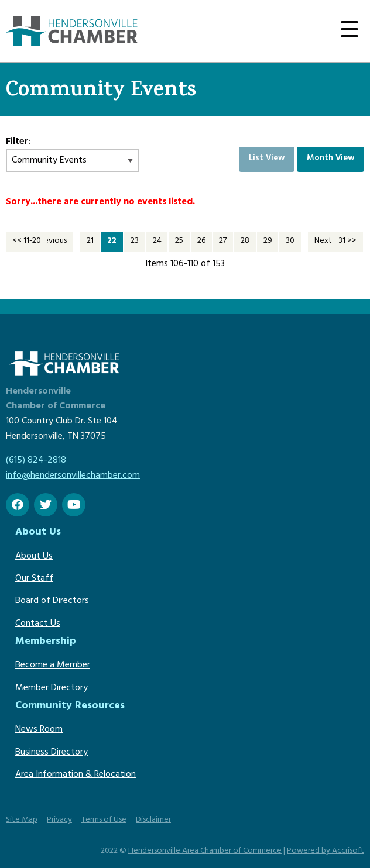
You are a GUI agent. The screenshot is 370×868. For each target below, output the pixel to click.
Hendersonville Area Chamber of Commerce (205, 851)
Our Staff (34, 579)
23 (135, 241)
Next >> (329, 241)
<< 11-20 (27, 241)
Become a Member (53, 666)
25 (179, 241)
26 (201, 241)
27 (223, 241)
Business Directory (52, 753)
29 (268, 241)
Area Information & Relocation (76, 775)
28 (245, 241)
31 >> (347, 241)
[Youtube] (74, 505)
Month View (331, 159)
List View (267, 159)
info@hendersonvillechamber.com (73, 476)
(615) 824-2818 (36, 461)
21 (90, 241)
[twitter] (46, 505)
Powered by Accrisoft (326, 851)
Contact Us (38, 624)
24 (157, 241)
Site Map (22, 820)
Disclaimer (153, 820)
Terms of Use (104, 820)
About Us (34, 557)
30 (290, 241)
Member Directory (52, 688)
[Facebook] (18, 505)
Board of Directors (52, 601)
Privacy (59, 820)
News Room (39, 730)
